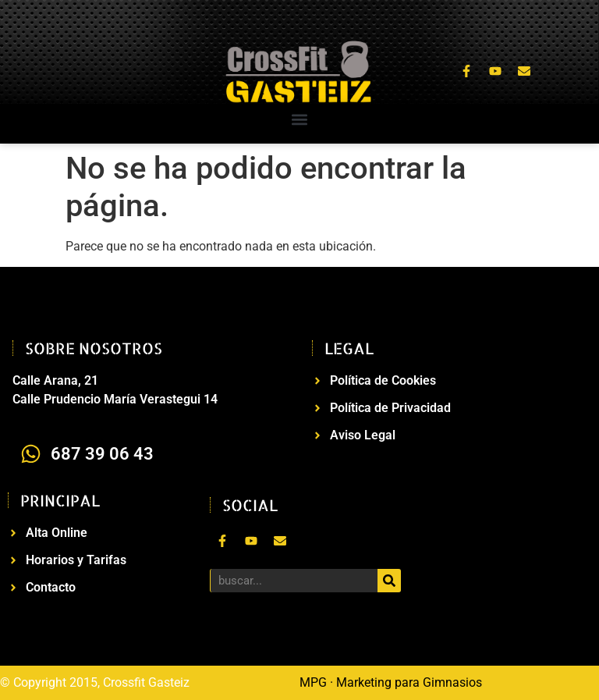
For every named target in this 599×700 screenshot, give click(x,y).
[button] (300, 120)
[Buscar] (389, 581)
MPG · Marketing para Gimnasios (391, 682)
